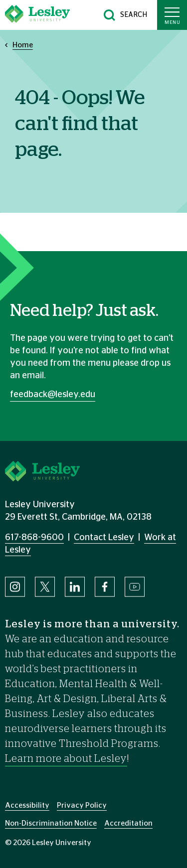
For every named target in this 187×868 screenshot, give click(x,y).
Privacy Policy (82, 805)
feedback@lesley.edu (53, 395)
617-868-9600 (34, 538)
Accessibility (27, 805)
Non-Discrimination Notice (51, 823)
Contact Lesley (104, 538)
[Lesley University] (37, 15)
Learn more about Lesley (66, 759)
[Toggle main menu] (172, 15)
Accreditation (128, 823)
